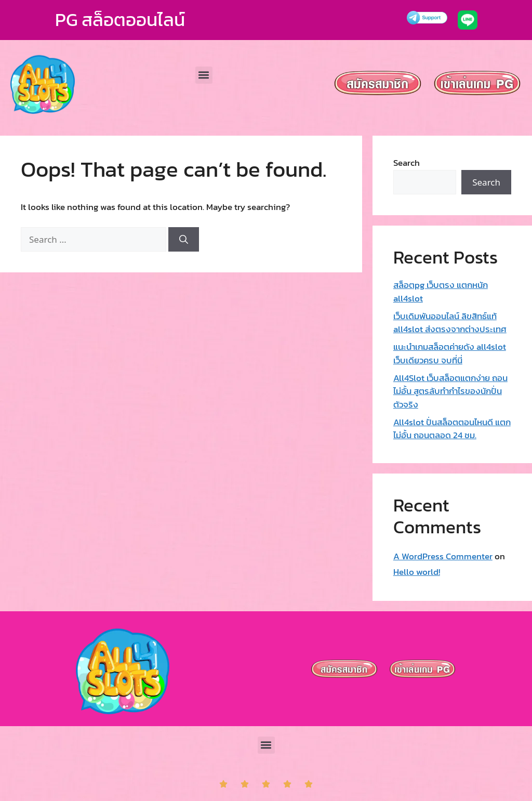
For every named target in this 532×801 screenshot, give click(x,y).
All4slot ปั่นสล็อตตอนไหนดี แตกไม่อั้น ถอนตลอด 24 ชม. (452, 429)
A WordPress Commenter (443, 556)
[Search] (184, 240)
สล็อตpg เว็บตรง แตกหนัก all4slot (441, 292)
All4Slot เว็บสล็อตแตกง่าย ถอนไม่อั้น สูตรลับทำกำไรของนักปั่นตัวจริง (450, 391)
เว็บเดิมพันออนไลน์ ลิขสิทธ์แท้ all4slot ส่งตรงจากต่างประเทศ (450, 323)
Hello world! (417, 572)
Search (407, 163)
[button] (204, 75)
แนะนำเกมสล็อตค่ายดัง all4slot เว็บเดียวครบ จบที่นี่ (450, 353)
